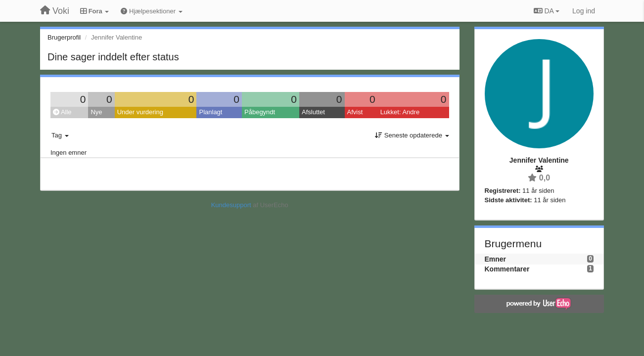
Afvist (355, 112)
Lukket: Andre (400, 112)
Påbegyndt (260, 112)
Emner (496, 259)
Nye (96, 112)
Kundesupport (231, 205)
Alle (62, 112)
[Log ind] (584, 11)
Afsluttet (313, 112)
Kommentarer (507, 269)
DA (547, 11)
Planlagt (210, 112)
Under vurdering (140, 112)
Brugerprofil (64, 37)
